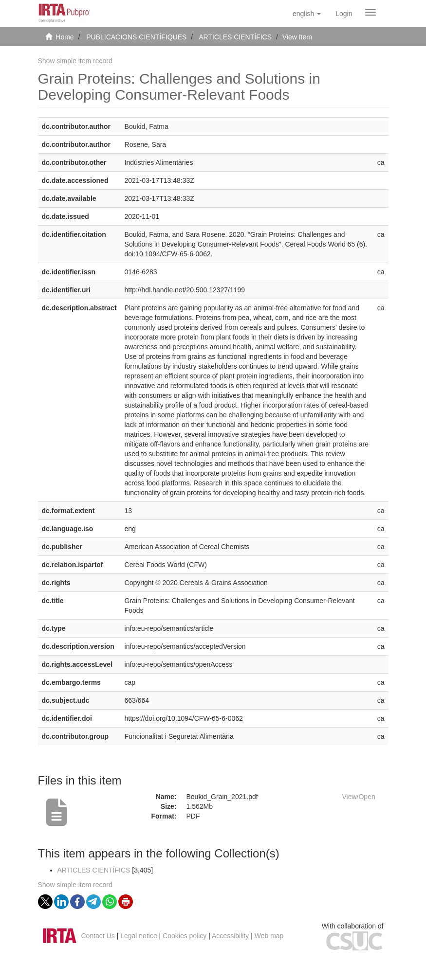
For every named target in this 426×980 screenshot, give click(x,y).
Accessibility (230, 936)
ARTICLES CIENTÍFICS (235, 37)
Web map (269, 936)
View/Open (359, 797)
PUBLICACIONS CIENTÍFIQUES (136, 37)
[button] (307, 14)
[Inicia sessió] (344, 14)
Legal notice (139, 936)
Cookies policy (185, 936)
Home (65, 37)
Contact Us (98, 936)
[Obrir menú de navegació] (370, 12)
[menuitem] (344, 14)
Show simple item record (75, 61)
